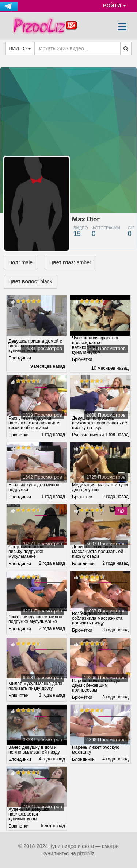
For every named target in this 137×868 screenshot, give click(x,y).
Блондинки (20, 358)
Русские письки (88, 435)
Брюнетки (82, 359)
